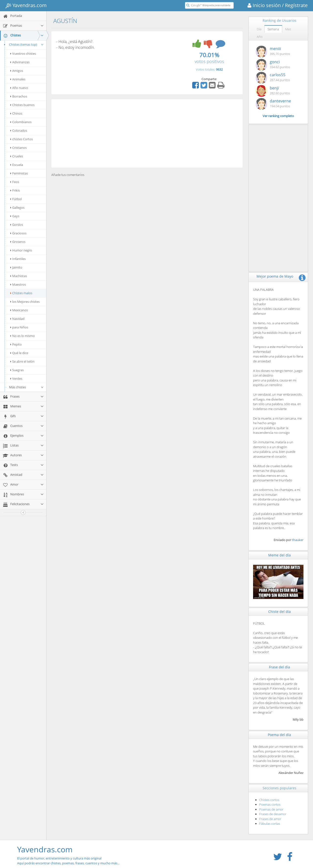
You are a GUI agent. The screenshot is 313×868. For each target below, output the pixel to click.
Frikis (15, 190)
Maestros (18, 284)
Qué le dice (19, 353)
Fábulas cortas (270, 824)
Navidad (17, 319)
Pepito (16, 344)
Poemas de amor (271, 809)
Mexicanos (19, 310)
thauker (298, 540)
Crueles (17, 156)
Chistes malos (21, 293)
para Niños (19, 327)
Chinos (16, 113)
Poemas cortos (270, 804)
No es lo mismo (22, 336)
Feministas (19, 173)
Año (260, 37)
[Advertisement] (147, 133)
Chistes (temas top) (23, 44)
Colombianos (21, 122)
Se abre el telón (22, 361)
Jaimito (16, 267)
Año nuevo (19, 88)
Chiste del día (279, 612)
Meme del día (279, 555)
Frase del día (279, 667)
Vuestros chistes (23, 54)
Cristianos (18, 148)
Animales (18, 79)
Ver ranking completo (278, 116)
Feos (15, 182)
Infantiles (18, 259)
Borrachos (19, 96)
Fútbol (16, 199)
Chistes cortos (269, 800)
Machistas (19, 276)
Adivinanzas (20, 62)
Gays (15, 216)
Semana (273, 29)
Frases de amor (270, 819)
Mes (288, 29)
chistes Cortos (22, 139)
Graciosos (18, 233)
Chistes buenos (22, 105)
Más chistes (26, 387)
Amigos (17, 71)
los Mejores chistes (25, 302)
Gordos (17, 225)
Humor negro (21, 250)
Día (259, 29)
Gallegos (17, 207)
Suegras (17, 370)
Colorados (19, 130)
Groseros (18, 242)
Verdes (16, 379)
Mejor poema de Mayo (275, 276)
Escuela (17, 165)
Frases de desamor (273, 814)
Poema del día (279, 735)
